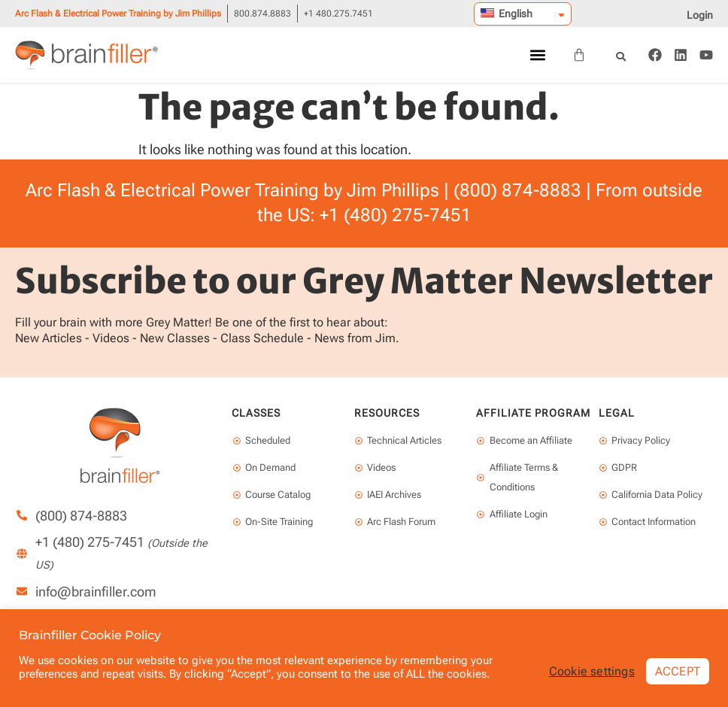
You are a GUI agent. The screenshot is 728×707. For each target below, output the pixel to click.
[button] (537, 55)
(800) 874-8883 (517, 190)
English (507, 14)
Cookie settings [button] (592, 671)
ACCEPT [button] (678, 671)
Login (700, 15)
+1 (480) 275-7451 (396, 215)
